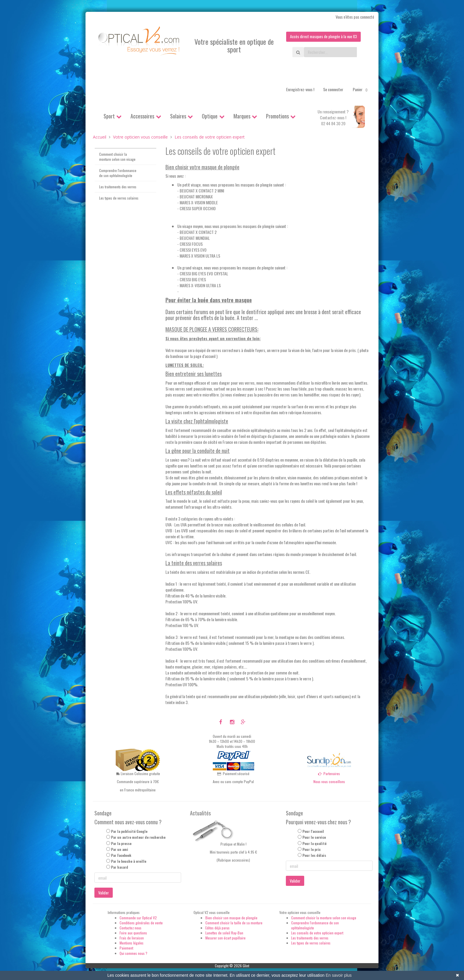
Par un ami (120, 849)
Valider (104, 893)
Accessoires (142, 116)
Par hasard (120, 867)
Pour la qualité (314, 843)
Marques (242, 116)
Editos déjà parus (217, 928)
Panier (361, 89)
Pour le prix (311, 849)
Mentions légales (132, 943)
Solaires (178, 116)
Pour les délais (314, 855)
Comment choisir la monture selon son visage (117, 157)
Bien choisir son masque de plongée (231, 918)
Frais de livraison (132, 938)
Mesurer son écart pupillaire (225, 938)
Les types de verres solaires (119, 198)
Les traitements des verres (118, 187)
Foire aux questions (133, 933)
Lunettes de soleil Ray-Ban (224, 933)
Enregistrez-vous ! (300, 89)
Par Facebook (121, 855)
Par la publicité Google (129, 832)
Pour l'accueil (313, 832)
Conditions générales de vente (141, 923)
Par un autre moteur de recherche (138, 837)
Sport (109, 116)
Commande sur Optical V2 (138, 918)
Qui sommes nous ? (133, 953)
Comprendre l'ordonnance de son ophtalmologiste (118, 173)
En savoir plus (339, 975)
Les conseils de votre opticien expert (317, 933)
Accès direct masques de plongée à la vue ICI (322, 37)
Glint (246, 966)
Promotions (277, 116)
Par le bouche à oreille (129, 861)
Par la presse (121, 843)
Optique (210, 116)
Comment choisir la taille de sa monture (234, 923)
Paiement (126, 948)
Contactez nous (130, 928)
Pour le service (314, 837)
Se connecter (333, 89)
